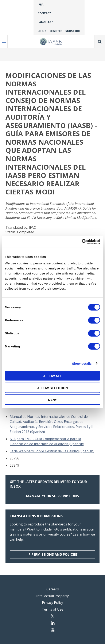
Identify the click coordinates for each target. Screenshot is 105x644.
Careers (53, 589)
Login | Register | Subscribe (59, 31)
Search (100, 42)
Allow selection (53, 388)
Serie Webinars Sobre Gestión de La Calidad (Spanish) (52, 451)
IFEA (41, 4)
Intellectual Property (52, 596)
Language (45, 22)
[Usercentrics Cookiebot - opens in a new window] (82, 242)
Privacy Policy (52, 603)
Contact (44, 13)
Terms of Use (52, 609)
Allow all (52, 376)
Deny (52, 400)
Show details (82, 363)
